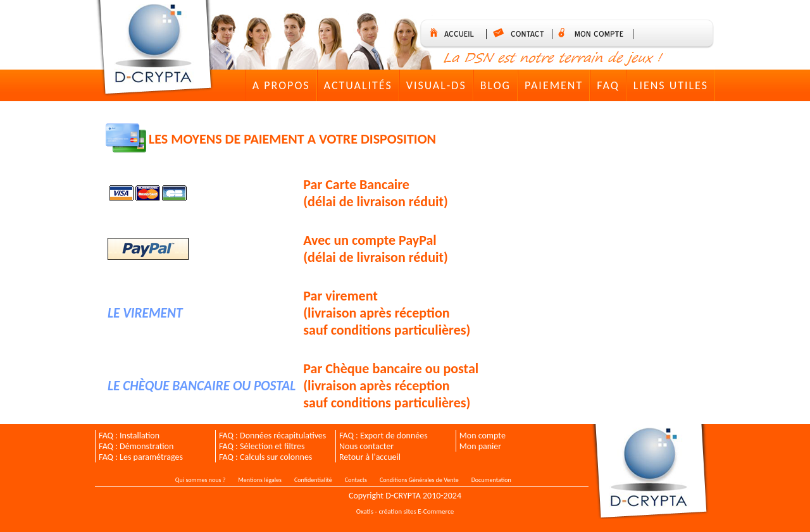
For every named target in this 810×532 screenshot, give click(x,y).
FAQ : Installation (129, 436)
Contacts (356, 480)
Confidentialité (313, 480)
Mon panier (480, 446)
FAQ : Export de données (383, 436)
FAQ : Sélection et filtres (262, 446)
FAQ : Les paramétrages (141, 457)
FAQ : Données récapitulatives (272, 436)
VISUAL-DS (436, 85)
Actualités (358, 85)
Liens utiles (671, 85)
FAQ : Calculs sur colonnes (265, 457)
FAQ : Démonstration (136, 446)
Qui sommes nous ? (200, 480)
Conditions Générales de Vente (419, 480)
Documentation (491, 480)
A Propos (281, 85)
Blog (495, 85)
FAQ (608, 85)
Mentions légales (260, 480)
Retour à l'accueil (370, 457)
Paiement (554, 85)
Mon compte (483, 436)
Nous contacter (366, 446)
